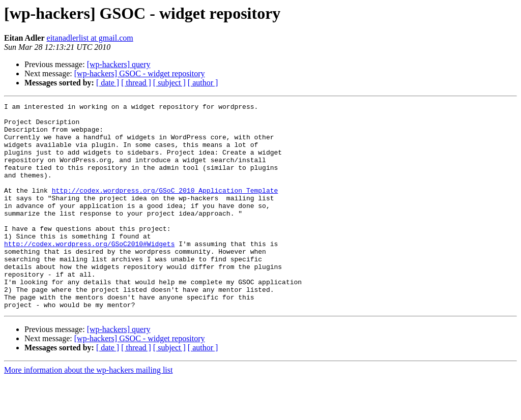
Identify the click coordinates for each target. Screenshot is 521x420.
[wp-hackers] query (119, 64)
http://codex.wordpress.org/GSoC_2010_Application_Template (165, 208)
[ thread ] (136, 83)
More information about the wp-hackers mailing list (88, 411)
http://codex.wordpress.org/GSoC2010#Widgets (89, 273)
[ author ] (203, 83)
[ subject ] (169, 83)
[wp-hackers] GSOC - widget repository (140, 73)
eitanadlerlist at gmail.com (90, 38)
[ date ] (108, 83)
